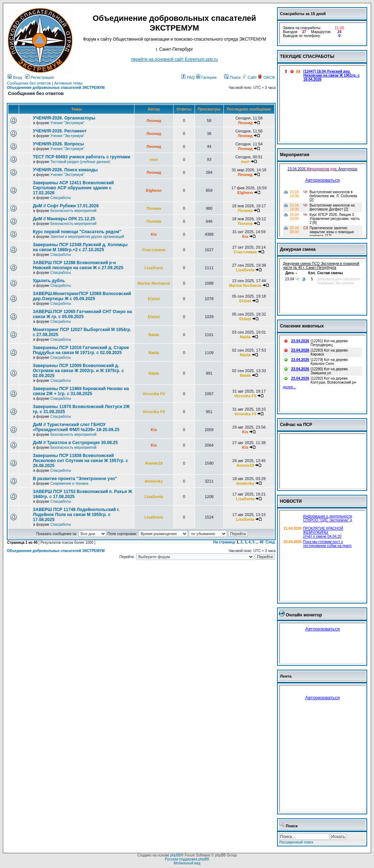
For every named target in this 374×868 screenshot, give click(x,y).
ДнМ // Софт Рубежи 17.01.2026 (66, 206)
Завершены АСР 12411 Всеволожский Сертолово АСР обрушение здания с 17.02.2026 (73, 188)
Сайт (250, 77)
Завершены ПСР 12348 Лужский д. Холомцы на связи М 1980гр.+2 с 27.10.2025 (80, 247)
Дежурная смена (298, 249)
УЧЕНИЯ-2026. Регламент (60, 131)
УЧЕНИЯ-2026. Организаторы (64, 118)
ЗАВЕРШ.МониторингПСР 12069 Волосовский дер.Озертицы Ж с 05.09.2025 (82, 296)
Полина (154, 208)
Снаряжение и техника (69, 483)
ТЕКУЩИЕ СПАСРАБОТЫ (307, 56)
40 (261, 542)
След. (271, 542)
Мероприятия (295, 155)
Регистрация (39, 77)
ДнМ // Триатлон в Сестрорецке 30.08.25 (75, 443)
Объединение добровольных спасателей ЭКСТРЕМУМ (56, 88)
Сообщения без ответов (29, 83)
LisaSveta (154, 268)
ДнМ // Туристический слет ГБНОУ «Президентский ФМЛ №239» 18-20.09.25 (76, 427)
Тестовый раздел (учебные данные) (80, 162)
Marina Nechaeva (154, 283)
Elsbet (154, 299)
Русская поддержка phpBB (187, 859)
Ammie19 (154, 463)
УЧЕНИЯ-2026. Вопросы (58, 144)
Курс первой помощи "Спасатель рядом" (77, 232)
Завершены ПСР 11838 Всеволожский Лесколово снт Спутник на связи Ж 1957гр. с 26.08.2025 (80, 461)
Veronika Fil (154, 394)
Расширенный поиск (296, 842)
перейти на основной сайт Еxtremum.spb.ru (175, 59)
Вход (15, 77)
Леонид (154, 121)
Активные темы (68, 83)
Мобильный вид (187, 863)
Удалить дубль (49, 281)
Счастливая (154, 250)
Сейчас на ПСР (296, 425)
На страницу (224, 542)
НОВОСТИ (291, 501)
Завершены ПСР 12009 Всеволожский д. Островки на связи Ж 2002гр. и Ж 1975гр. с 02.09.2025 (78, 371)
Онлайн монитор (304, 615)
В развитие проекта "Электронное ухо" (75, 479)
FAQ (188, 77)
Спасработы (61, 198)
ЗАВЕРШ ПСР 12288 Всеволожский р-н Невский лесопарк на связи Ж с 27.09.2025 (78, 265)
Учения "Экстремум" (68, 123)
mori (154, 159)
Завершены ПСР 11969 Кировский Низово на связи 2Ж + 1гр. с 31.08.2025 (81, 391)
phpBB (175, 855)
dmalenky (154, 481)
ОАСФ (266, 77)
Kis (154, 234)
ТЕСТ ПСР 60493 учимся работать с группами (81, 157)
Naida (154, 335)
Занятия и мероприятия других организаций (87, 237)
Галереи (206, 77)
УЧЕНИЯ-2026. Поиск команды (65, 170)
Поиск (232, 77)
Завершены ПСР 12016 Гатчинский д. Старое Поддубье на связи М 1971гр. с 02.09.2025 (81, 350)
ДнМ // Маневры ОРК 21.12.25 (64, 219)
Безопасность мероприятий (74, 211)
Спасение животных (302, 326)
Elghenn (154, 190)
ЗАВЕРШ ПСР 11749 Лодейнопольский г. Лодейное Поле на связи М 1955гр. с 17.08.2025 (76, 515)
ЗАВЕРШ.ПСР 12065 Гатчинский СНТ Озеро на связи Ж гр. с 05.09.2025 (82, 314)
